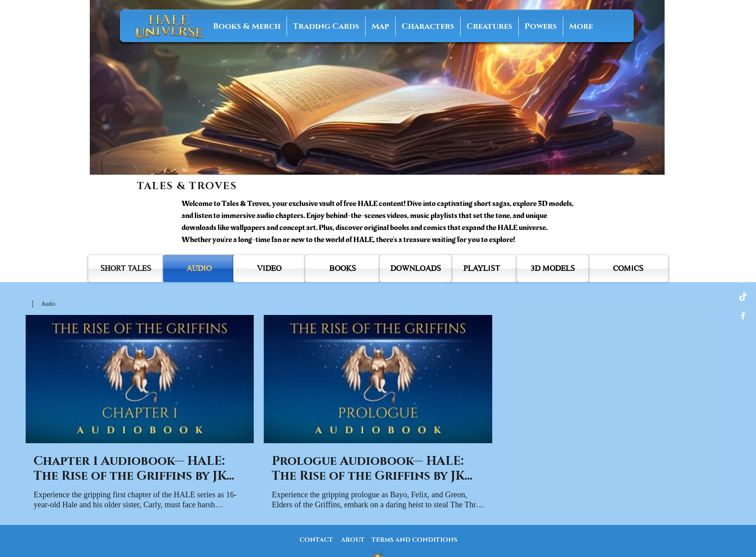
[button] (44, 304)
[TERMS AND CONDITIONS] (414, 540)
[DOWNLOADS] (415, 268)
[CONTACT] (316, 540)
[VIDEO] (269, 268)
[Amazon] (743, 242)
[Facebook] (743, 316)
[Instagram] (743, 279)
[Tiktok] (743, 297)
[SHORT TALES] (126, 268)
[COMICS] (628, 268)
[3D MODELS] (553, 268)
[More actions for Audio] (44, 304)
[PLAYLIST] (482, 268)
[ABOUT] (353, 540)
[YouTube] (743, 260)
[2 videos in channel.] (378, 413)
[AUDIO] (199, 268)
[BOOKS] (343, 268)
